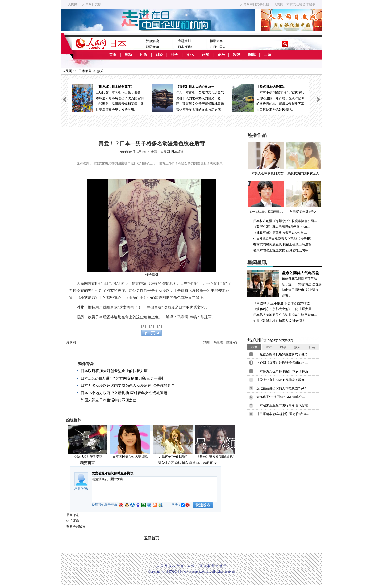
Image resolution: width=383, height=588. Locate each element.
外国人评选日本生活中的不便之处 (109, 400)
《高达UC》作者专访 (88, 457)
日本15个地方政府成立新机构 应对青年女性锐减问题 (124, 393)
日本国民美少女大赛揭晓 (130, 457)
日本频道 (85, 71)
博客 (185, 463)
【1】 (144, 326)
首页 (113, 55)
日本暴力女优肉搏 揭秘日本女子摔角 (282, 371)
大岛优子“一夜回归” (173, 457)
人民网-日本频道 (172, 152)
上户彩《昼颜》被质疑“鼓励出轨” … (282, 363)
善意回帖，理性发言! (155, 489)
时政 (144, 55)
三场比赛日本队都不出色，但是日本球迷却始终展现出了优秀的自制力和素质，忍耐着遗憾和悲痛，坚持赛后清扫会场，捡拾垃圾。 (108, 98)
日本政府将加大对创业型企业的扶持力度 (114, 371)
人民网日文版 (92, 4)
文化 (190, 55)
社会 (174, 55)
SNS (199, 463)
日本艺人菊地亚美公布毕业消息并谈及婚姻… (285, 315)
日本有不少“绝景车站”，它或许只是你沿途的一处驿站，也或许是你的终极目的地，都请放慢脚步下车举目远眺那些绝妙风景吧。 (268, 98)
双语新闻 (152, 47)
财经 (159, 55)
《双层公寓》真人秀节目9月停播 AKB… (282, 227)
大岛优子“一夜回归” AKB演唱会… (281, 397)
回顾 (267, 55)
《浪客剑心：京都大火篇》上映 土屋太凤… (284, 309)
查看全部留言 (76, 527)
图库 (252, 55)
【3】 (160, 326)
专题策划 (184, 41)
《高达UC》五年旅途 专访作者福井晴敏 (281, 303)
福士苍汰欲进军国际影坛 (266, 197)
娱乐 (221, 55)
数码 (236, 55)
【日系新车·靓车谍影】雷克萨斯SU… (283, 414)
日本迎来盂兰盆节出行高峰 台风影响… (284, 405)
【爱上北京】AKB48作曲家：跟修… (282, 380)
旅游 (206, 55)
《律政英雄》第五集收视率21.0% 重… (280, 233)
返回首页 (152, 538)
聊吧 (206, 463)
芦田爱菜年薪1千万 (303, 197)
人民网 (73, 4)
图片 (213, 463)
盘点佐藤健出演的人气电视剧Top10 (281, 388)
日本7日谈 (185, 47)
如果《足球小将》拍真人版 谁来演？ (279, 321)
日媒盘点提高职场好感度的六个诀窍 (282, 354)
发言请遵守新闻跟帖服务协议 (113, 473)
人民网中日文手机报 (255, 4)
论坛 (178, 463)
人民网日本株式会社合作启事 (294, 4)
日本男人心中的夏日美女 (266, 159)
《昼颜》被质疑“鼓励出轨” (215, 457)
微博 (192, 463)
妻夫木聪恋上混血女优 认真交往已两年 (281, 250)
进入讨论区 (166, 463)
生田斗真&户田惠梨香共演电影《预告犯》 (283, 239)
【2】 (152, 326)
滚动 (128, 55)
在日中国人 (218, 47)
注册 (77, 488)
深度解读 (152, 41)
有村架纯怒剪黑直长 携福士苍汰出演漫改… (284, 244)
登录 (85, 488)
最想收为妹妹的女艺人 (303, 159)
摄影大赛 (216, 41)
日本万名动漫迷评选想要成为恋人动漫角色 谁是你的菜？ (128, 386)
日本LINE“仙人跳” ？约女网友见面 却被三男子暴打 (123, 378)
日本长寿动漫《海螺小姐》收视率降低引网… (285, 221)
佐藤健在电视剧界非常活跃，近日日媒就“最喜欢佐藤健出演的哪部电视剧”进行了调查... (285, 284)
